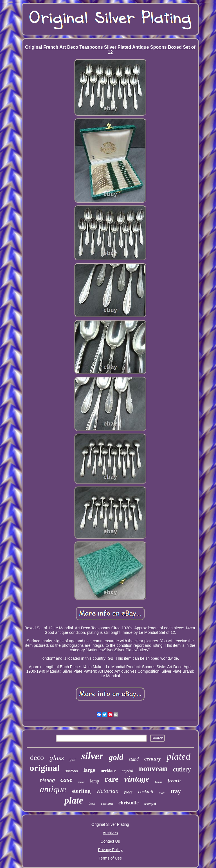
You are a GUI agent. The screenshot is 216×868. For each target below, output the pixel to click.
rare (112, 779)
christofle (129, 803)
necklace (108, 771)
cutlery (182, 769)
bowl (92, 804)
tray (176, 791)
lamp (94, 781)
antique (53, 789)
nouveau (153, 769)
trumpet (150, 803)
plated (178, 756)
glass (57, 758)
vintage (137, 779)
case (67, 780)
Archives (110, 833)
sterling (81, 791)
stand (134, 759)
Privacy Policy (110, 850)
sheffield (72, 771)
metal (81, 782)
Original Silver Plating (110, 824)
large (89, 770)
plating (47, 780)
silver (92, 756)
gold (116, 757)
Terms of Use (110, 858)
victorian (107, 791)
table (162, 793)
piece (129, 792)
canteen (107, 803)
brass (158, 782)
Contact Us (110, 841)
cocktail (146, 792)
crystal (128, 771)
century (153, 759)
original (45, 768)
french (174, 781)
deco (37, 758)
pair (73, 759)
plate (74, 800)
